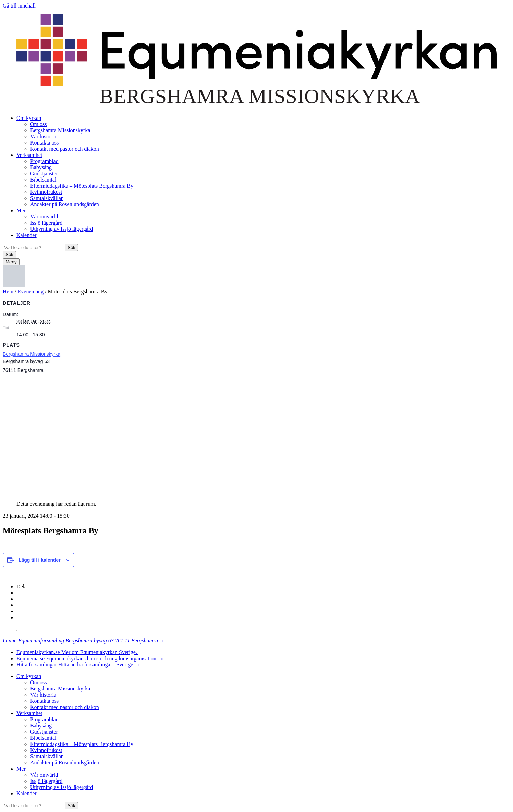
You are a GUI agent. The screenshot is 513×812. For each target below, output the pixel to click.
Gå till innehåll (19, 6)
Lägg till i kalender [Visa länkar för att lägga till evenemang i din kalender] (40, 560)
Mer (21, 210)
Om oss (38, 124)
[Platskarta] (256, 435)
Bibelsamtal (43, 180)
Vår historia (43, 136)
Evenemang (31, 292)
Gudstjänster (44, 173)
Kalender (27, 235)
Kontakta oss (44, 143)
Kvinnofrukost (46, 192)
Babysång (41, 167)
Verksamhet (29, 155)
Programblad (44, 161)
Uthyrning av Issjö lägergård (62, 229)
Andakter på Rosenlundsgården (65, 204)
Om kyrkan (29, 118)
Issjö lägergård (46, 223)
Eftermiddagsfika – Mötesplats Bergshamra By (82, 186)
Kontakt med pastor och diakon (65, 149)
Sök (71, 247)
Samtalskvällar (46, 198)
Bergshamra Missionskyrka (60, 130)
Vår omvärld (44, 217)
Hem (8, 292)
